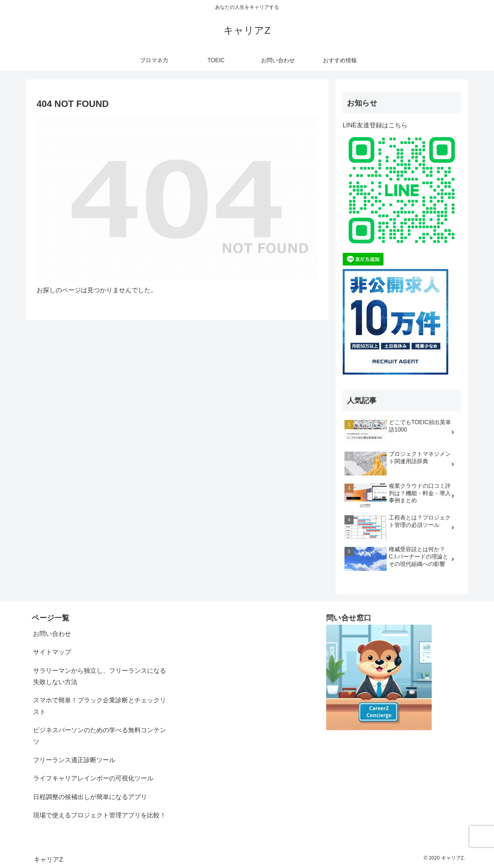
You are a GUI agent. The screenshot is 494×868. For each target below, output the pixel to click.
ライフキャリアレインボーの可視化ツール (93, 778)
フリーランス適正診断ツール (74, 760)
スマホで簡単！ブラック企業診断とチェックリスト (100, 706)
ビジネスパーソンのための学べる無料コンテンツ (100, 736)
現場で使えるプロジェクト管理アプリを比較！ (100, 815)
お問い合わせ (52, 634)
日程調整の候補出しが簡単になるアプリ (90, 797)
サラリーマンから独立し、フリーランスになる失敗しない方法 (100, 676)
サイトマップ (52, 652)
